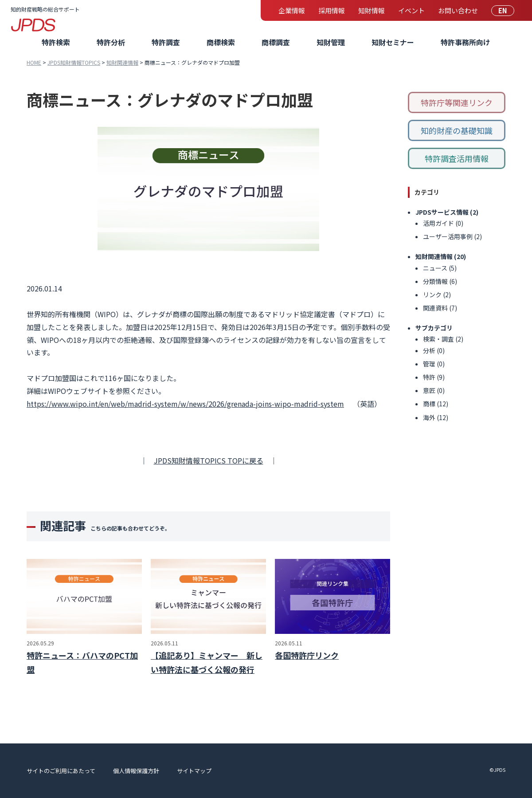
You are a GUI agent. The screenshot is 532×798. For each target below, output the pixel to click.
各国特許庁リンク (307, 655)
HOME (34, 62)
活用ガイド (438, 223)
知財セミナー (393, 42)
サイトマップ (194, 771)
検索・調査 (438, 339)
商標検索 (221, 42)
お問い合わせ (458, 10)
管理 (429, 364)
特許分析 (111, 42)
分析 (429, 350)
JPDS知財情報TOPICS (74, 62)
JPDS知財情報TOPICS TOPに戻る (209, 460)
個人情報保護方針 (136, 771)
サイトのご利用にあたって (61, 771)
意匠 (429, 390)
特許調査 (166, 42)
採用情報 (332, 10)
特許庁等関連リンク (457, 102)
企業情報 (292, 10)
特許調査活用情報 (457, 158)
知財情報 (372, 10)
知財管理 (331, 42)
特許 (429, 377)
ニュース (435, 268)
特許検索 (56, 42)
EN (503, 10)
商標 (429, 404)
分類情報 (435, 281)
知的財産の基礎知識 (457, 130)
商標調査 (276, 42)
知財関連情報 (122, 62)
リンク (432, 295)
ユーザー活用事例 (448, 236)
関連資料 (435, 308)
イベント (411, 10)
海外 (429, 417)
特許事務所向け (465, 42)
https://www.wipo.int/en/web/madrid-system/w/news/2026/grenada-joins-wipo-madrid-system (185, 404)
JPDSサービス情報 (442, 212)
